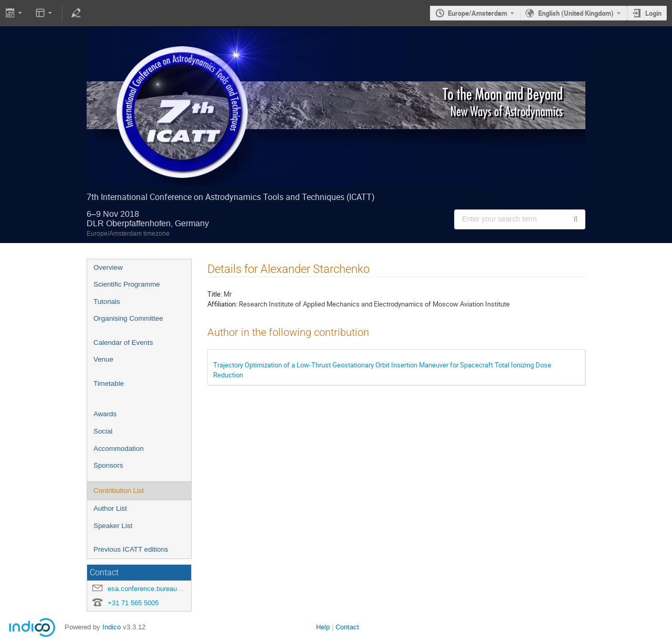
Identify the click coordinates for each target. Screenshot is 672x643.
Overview (108, 267)
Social (103, 431)
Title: (215, 294)
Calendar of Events (123, 342)
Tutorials (107, 302)
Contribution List (119, 491)
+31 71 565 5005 (133, 603)
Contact (347, 627)
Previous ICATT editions (131, 549)
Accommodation (119, 449)
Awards (105, 414)
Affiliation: (222, 304)
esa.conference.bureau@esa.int (156, 589)
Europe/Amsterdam (477, 13)
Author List (110, 508)
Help (323, 627)
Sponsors (108, 465)
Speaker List (113, 526)
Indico (112, 627)
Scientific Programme (127, 284)
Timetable (109, 383)
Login (653, 13)
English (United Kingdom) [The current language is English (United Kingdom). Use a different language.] (576, 13)
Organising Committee (128, 318)
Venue (103, 359)
